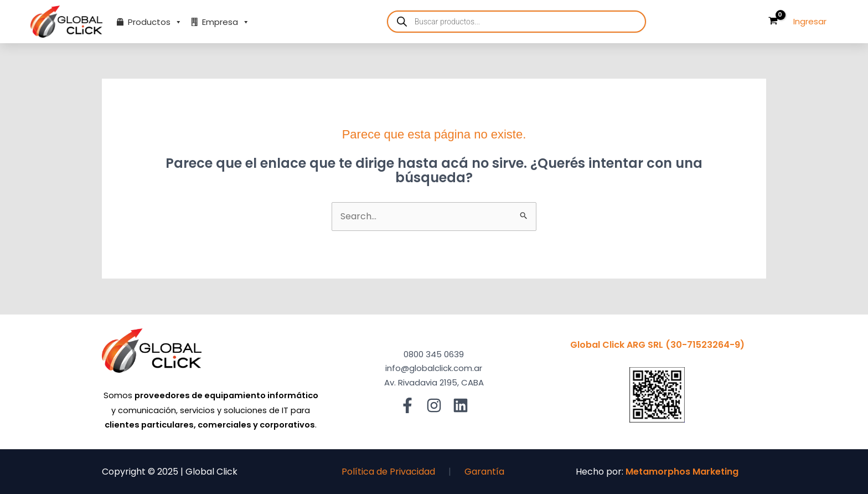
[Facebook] (407, 405)
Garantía (484, 472)
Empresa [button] (226, 22)
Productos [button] (155, 22)
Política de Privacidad (388, 472)
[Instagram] (434, 405)
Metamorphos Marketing (682, 472)
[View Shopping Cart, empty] (773, 22)
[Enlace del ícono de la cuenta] (810, 22)
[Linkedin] (461, 405)
